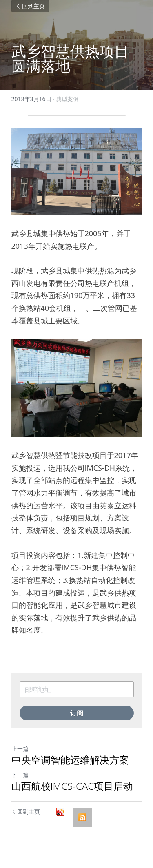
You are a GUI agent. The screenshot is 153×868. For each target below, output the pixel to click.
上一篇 (20, 749)
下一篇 (20, 775)
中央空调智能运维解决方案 (70, 760)
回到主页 (30, 6)
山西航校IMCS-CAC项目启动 (72, 786)
